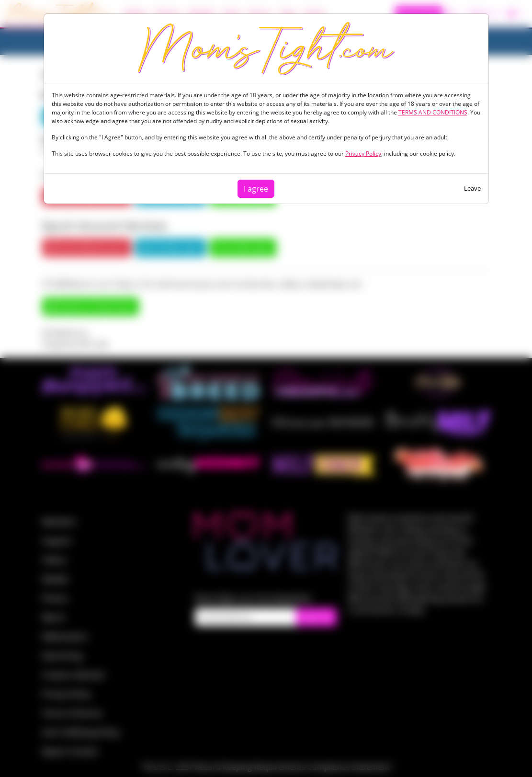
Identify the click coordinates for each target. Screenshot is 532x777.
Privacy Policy (363, 154)
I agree (256, 189)
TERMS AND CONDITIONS (433, 112)
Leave (472, 188)
